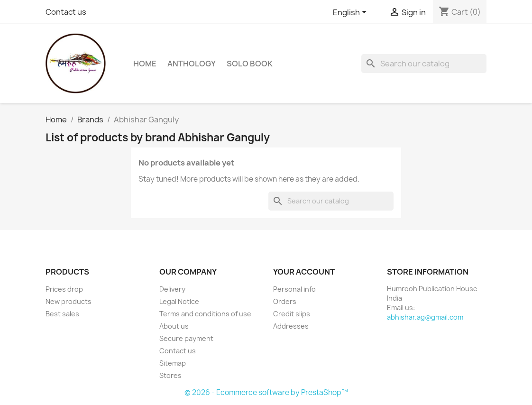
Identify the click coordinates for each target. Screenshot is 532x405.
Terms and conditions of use (205, 314)
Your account (304, 272)
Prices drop (64, 289)
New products (69, 301)
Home (145, 64)
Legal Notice (179, 301)
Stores (170, 375)
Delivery (172, 289)
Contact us (66, 12)
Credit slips (292, 314)
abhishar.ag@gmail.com (425, 317)
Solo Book (250, 64)
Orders (285, 301)
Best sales (62, 314)
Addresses (291, 326)
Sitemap (173, 363)
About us (174, 326)
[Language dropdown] (351, 13)
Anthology (192, 64)
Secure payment (186, 338)
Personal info (294, 289)
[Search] (424, 64)
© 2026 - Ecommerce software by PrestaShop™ (266, 392)
